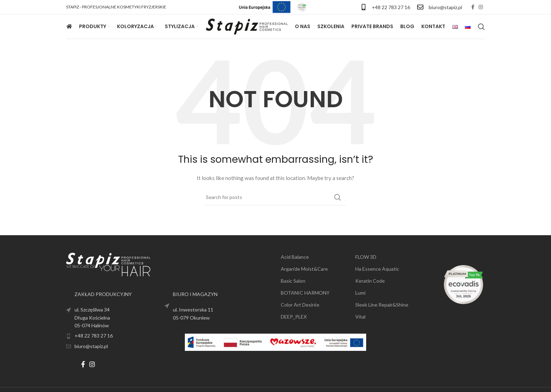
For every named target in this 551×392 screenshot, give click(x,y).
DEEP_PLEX (294, 317)
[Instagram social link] (481, 7)
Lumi (360, 293)
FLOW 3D (366, 257)
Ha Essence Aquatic (377, 269)
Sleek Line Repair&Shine (382, 305)
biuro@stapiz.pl (445, 7)
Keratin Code (370, 281)
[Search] (481, 27)
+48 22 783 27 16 (391, 7)
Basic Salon (293, 281)
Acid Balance (295, 257)
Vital (360, 317)
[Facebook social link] (473, 7)
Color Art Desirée (300, 305)
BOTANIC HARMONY (305, 293)
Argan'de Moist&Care (304, 269)
